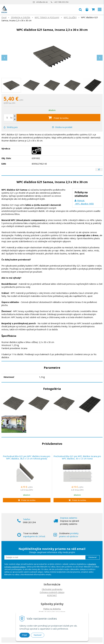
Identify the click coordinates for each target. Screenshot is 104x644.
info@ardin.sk (42, 2)
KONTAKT (52, 595)
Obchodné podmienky (52, 589)
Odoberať (92, 557)
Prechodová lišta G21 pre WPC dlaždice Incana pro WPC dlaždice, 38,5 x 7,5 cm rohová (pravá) (27, 457)
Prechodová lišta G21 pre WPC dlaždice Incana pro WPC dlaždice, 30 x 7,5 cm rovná (77, 457)
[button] (80, 9)
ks (11, 118)
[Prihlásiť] (87, 9)
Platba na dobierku (52, 609)
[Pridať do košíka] (58, 118)
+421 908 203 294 (61, 2)
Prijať (25, 635)
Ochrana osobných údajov (52, 592)
